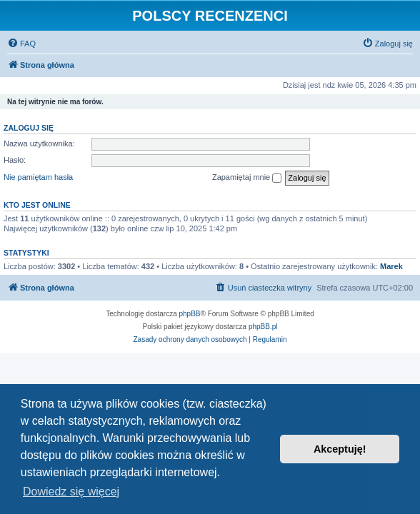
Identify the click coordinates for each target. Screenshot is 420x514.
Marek (391, 266)
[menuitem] (21, 44)
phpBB (190, 314)
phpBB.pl (263, 327)
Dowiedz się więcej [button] (71, 492)
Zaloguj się (29, 128)
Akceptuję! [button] (340, 449)
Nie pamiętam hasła (38, 177)
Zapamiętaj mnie (247, 178)
